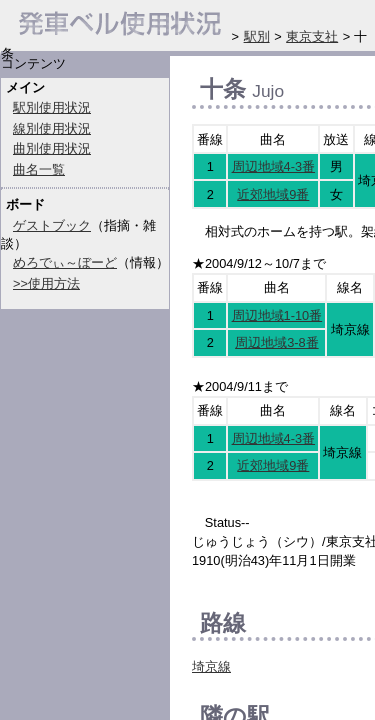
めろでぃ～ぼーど (65, 262)
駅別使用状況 (52, 107)
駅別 (257, 36)
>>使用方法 (46, 283)
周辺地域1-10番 (277, 315)
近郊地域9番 (273, 194)
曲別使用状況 (52, 148)
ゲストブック (52, 225)
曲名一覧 (39, 169)
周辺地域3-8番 (277, 342)
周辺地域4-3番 (274, 166)
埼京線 (211, 666)
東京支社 (312, 36)
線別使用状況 (52, 128)
